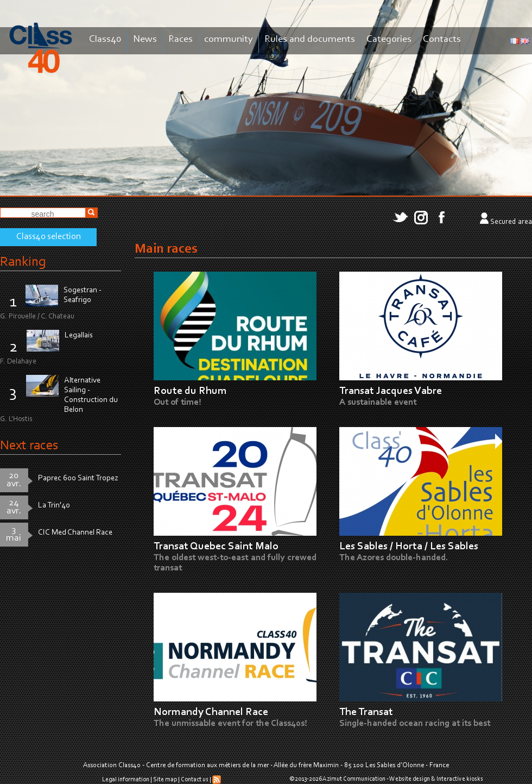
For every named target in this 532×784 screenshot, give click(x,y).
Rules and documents (310, 39)
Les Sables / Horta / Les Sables (409, 547)
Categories (389, 39)
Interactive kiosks (460, 779)
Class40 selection (49, 237)
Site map (165, 780)
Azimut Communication (354, 779)
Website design (410, 779)
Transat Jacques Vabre (391, 391)
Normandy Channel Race (211, 712)
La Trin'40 (54, 506)
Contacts (442, 39)
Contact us (195, 780)
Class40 (105, 39)
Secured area (511, 222)
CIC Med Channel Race (75, 533)
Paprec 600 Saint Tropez (78, 478)
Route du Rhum (190, 391)
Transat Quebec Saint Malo (216, 547)
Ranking (23, 262)
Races (180, 39)
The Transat (366, 712)
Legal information (126, 780)
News (145, 39)
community (229, 39)
